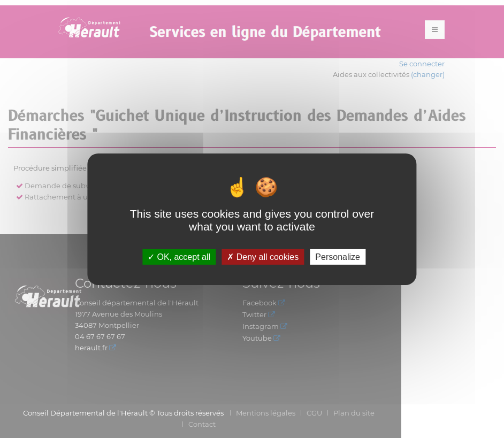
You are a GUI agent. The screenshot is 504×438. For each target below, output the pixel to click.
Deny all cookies (263, 256)
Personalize (338, 256)
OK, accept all (179, 256)
